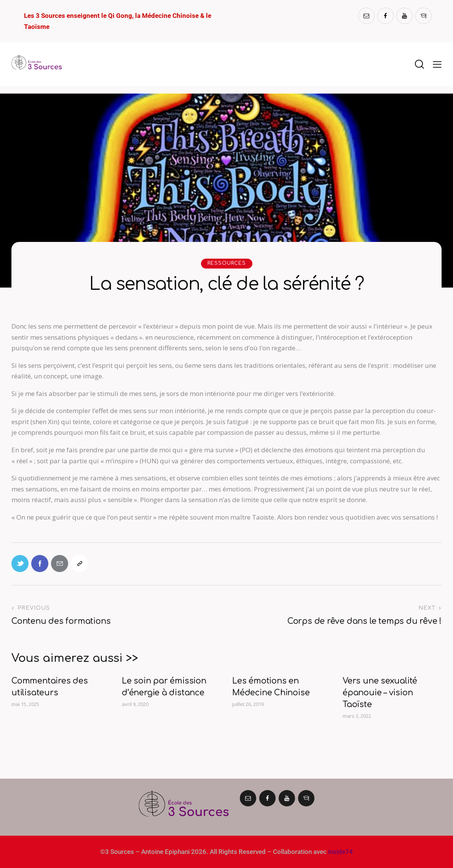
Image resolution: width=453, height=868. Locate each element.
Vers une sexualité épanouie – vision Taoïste (380, 693)
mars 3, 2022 (357, 716)
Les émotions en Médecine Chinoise (271, 687)
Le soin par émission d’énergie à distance (164, 687)
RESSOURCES (227, 263)
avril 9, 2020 (135, 704)
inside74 (341, 852)
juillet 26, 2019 (248, 704)
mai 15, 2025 (25, 704)
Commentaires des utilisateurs (50, 687)
